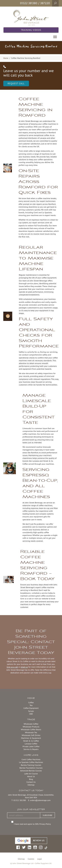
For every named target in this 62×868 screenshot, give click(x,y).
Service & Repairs (31, 749)
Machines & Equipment (31, 738)
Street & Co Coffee (31, 741)
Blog (31, 779)
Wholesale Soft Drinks (31, 735)
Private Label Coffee (31, 746)
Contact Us (31, 782)
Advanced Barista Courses (31, 771)
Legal (39, 859)
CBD (31, 714)
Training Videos (31, 30)
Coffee (31, 702)
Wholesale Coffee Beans (31, 729)
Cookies (31, 859)
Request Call (16, 83)
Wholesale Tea (31, 732)
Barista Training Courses (31, 765)
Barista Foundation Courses (31, 768)
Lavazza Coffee (31, 744)
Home (6, 58)
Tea (31, 705)
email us (24, 667)
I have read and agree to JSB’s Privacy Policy (33, 824)
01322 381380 (29, 3)
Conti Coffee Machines (31, 759)
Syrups (31, 711)
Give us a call (12, 667)
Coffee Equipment (31, 708)
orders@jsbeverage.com (40, 800)
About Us (31, 776)
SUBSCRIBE (48, 815)
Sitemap (31, 785)
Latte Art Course (31, 774)
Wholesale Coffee (31, 724)
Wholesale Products (31, 727)
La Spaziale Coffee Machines (31, 762)
